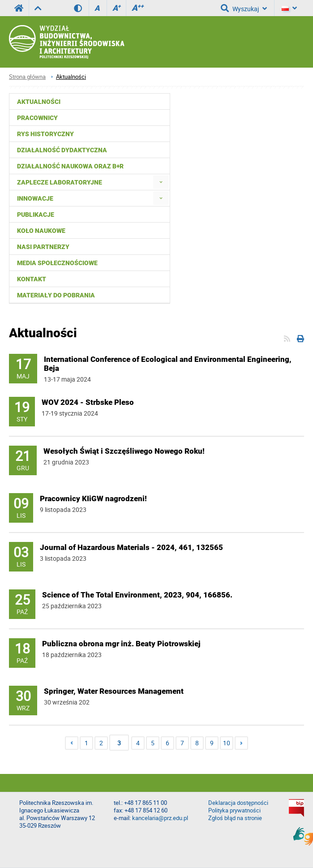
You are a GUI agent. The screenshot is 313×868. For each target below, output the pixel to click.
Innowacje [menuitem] (35, 198)
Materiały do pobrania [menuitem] (56, 295)
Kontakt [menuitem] (32, 279)
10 (227, 743)
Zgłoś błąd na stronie (235, 818)
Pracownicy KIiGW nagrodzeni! (93, 498)
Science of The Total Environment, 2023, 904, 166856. (137, 595)
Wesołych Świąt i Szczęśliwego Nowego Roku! (124, 451)
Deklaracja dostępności (238, 803)
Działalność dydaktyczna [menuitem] (62, 150)
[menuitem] (161, 182)
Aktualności (71, 77)
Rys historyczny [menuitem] (45, 134)
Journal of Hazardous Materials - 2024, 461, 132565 (131, 547)
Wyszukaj (244, 8)
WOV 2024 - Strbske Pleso (88, 402)
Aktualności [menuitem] (39, 102)
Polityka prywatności (234, 810)
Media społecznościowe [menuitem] (57, 263)
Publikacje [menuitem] (36, 215)
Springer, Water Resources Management (114, 691)
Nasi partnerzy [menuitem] (43, 247)
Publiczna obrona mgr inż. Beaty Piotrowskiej (121, 644)
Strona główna (27, 77)
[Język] (289, 8)
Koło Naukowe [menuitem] (41, 231)
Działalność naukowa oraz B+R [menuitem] (70, 166)
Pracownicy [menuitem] (37, 118)
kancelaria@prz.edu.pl (160, 818)
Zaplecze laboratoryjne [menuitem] (60, 182)
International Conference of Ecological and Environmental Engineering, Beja (168, 364)
